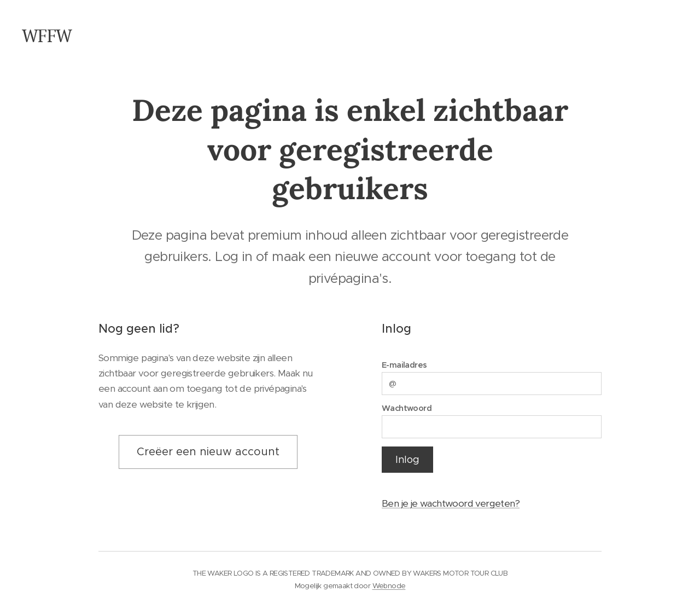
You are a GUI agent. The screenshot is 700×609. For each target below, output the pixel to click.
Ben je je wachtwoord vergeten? (451, 504)
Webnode (389, 586)
